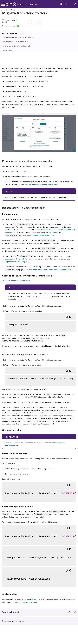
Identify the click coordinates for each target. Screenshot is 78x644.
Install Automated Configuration (19, 281)
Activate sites (31, 602)
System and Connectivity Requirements (42, 184)
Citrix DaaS (10, 10)
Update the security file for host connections (52, 270)
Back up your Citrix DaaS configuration (17, 41)
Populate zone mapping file (17, 262)
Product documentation (24, 4)
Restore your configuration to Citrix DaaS (18, 46)
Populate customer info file (42, 235)
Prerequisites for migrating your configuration (20, 37)
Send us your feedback (13, 621)
